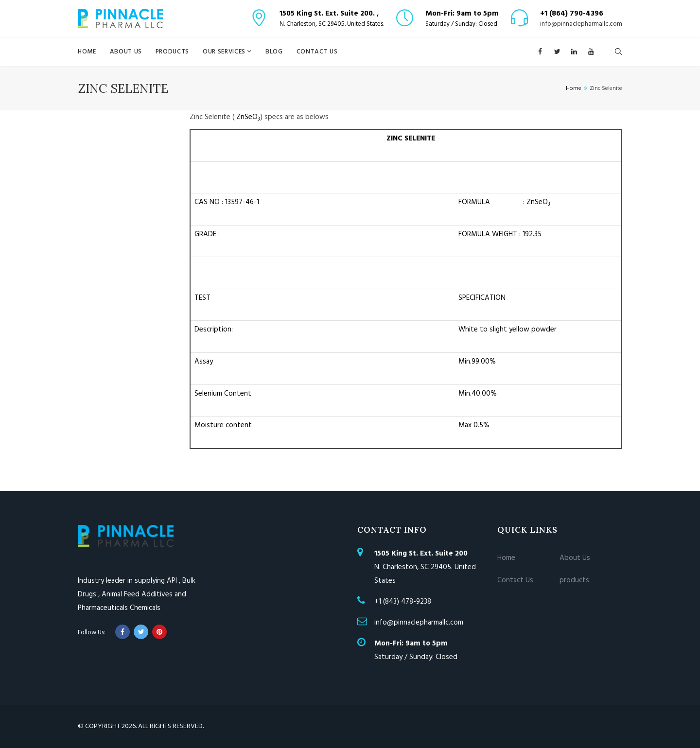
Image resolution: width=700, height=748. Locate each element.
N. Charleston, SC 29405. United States (425, 567)
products (172, 52)
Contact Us (317, 52)
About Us (126, 52)
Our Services (225, 52)
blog (274, 52)
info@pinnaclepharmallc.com (581, 24)
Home (87, 52)
